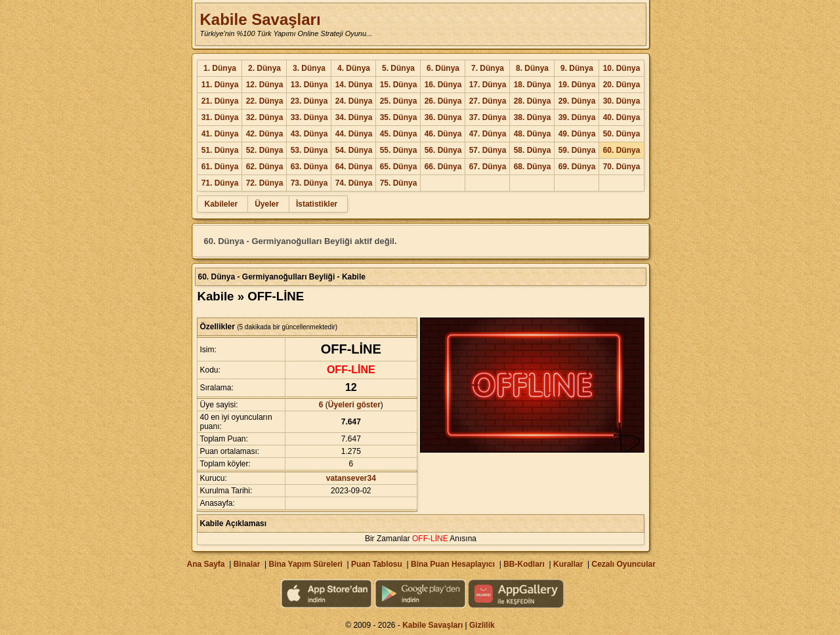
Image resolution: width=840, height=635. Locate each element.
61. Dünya (220, 167)
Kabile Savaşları (260, 19)
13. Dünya (309, 85)
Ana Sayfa (205, 564)
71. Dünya (220, 183)
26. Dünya (443, 101)
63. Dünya (309, 167)
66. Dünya (443, 167)
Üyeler (267, 204)
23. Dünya (309, 101)
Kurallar (568, 564)
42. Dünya (265, 134)
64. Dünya (354, 167)
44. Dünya (354, 134)
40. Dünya (622, 117)
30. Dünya (622, 101)
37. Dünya (488, 117)
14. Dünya (354, 85)
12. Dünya (265, 85)
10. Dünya (622, 68)
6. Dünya (443, 68)
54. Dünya (354, 150)
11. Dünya (220, 85)
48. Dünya (533, 134)
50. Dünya (622, 134)
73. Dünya (309, 183)
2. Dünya (264, 68)
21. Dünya (220, 101)
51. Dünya (220, 150)
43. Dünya (309, 134)
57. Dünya (488, 150)
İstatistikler (317, 204)
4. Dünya (354, 68)
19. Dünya (577, 85)
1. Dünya (220, 68)
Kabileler (221, 204)
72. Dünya (265, 183)
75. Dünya (399, 183)
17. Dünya (488, 85)
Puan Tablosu (377, 564)
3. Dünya (309, 68)
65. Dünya (399, 167)
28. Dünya (533, 101)
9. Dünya (577, 68)
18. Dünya (533, 85)
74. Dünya (354, 183)
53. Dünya (309, 150)
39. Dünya (577, 117)
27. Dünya (488, 101)
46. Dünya (443, 134)
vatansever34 (351, 478)
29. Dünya (577, 101)
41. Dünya (220, 134)
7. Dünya (488, 68)
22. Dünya (265, 101)
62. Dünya (265, 167)
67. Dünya (488, 167)
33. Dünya (309, 117)
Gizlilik (482, 625)
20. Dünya (622, 85)
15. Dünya (399, 85)
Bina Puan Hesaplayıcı (453, 564)
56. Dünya (443, 150)
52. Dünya (265, 150)
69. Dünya (577, 167)
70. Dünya (622, 167)
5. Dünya (398, 68)
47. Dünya (488, 134)
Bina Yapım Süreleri (305, 564)
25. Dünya (399, 101)
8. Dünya (532, 68)
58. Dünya (533, 150)
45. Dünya (399, 134)
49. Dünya (577, 134)
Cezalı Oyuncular (623, 564)
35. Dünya (399, 117)
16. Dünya (443, 85)
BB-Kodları (524, 564)
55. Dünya (399, 150)
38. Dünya (533, 117)
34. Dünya (354, 117)
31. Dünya (220, 117)
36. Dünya (443, 117)
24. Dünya (354, 101)
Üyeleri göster (354, 405)
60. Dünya (622, 150)
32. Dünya (265, 117)
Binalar (247, 564)
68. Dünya (533, 167)
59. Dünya (577, 150)
